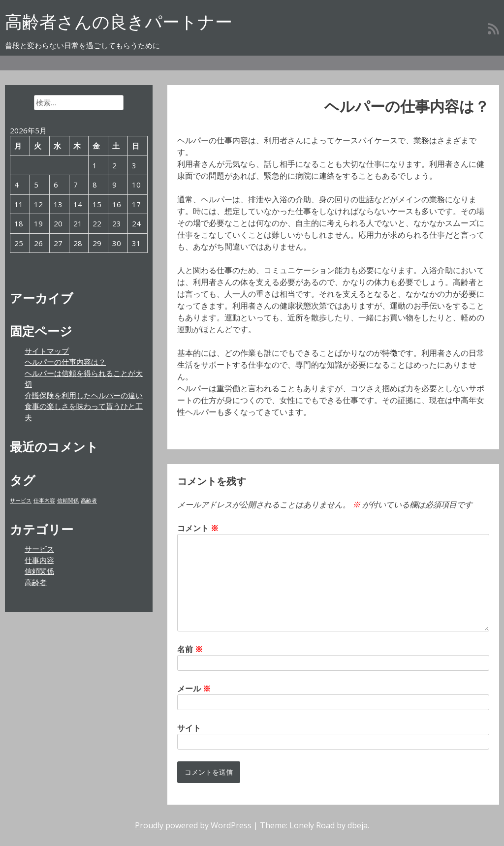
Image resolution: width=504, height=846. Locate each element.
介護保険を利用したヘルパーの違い (84, 395)
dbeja (358, 825)
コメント (198, 528)
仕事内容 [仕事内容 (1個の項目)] (44, 501)
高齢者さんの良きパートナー (119, 21)
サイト (189, 728)
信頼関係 (39, 571)
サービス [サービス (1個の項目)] (21, 501)
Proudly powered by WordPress (193, 825)
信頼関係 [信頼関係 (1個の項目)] (68, 501)
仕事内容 (39, 560)
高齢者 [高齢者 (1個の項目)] (89, 501)
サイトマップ (47, 351)
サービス (39, 549)
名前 (190, 649)
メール (194, 689)
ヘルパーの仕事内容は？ (65, 362)
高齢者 (36, 582)
